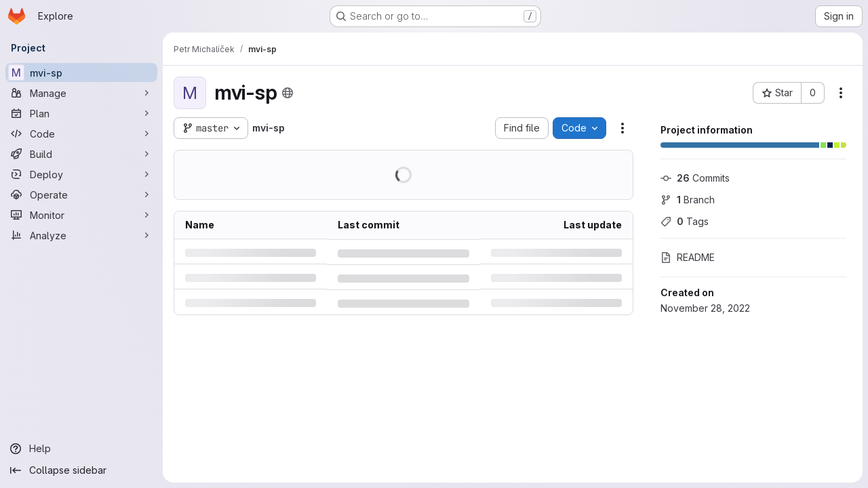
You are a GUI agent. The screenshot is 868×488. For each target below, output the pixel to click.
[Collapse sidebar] (81, 470)
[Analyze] (81, 235)
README (688, 257)
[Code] (81, 134)
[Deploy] (81, 174)
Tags (685, 221)
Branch (688, 200)
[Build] (81, 154)
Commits (695, 178)
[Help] (81, 449)
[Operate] (81, 195)
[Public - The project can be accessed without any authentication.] (288, 93)
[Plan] (81, 113)
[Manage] (81, 93)
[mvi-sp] (81, 73)
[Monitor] (81, 215)
